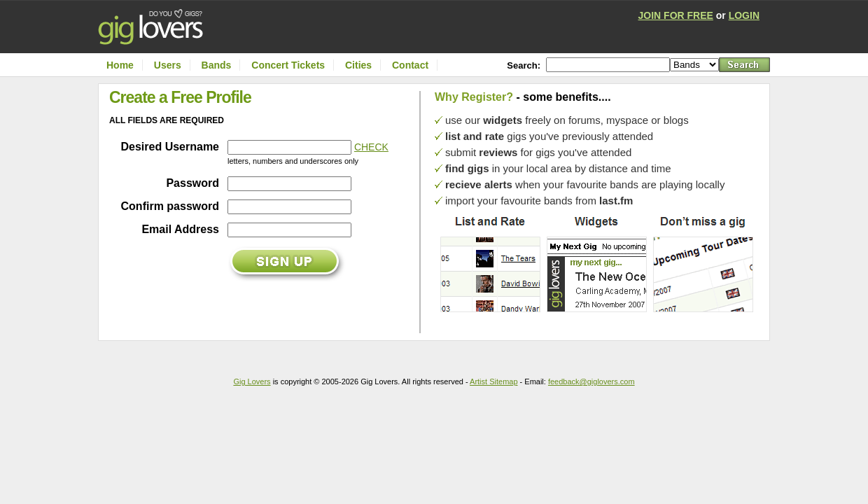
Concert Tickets (288, 65)
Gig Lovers (252, 381)
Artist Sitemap (493, 381)
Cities (358, 65)
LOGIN (744, 15)
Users (168, 65)
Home (120, 65)
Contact (410, 65)
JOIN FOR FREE (676, 15)
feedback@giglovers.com (591, 381)
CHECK (371, 147)
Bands (217, 65)
